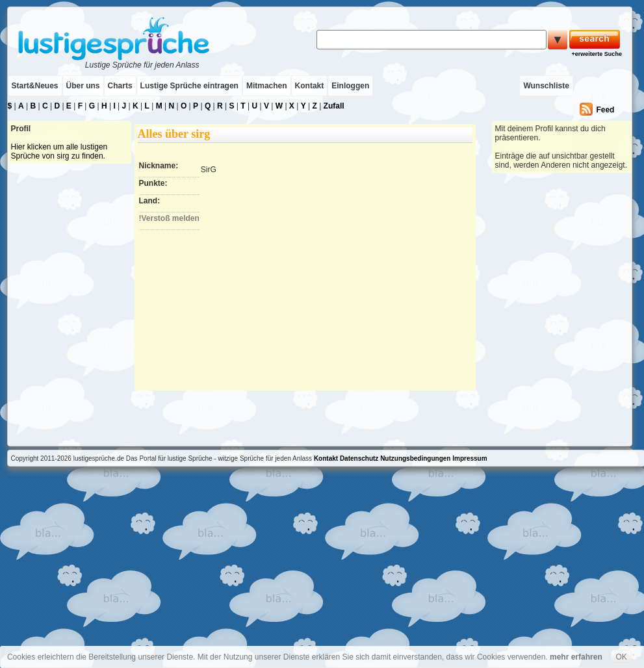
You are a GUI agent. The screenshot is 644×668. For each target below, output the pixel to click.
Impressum (470, 458)
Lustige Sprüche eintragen (189, 86)
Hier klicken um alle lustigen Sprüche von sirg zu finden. (59, 151)
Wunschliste (546, 86)
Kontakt (310, 86)
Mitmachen (267, 86)
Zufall (334, 106)
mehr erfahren (576, 657)
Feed (605, 110)
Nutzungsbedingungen (415, 458)
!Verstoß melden (169, 218)
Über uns (83, 86)
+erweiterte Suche (597, 54)
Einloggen (350, 86)
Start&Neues (35, 86)
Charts (120, 86)
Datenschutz (359, 458)
